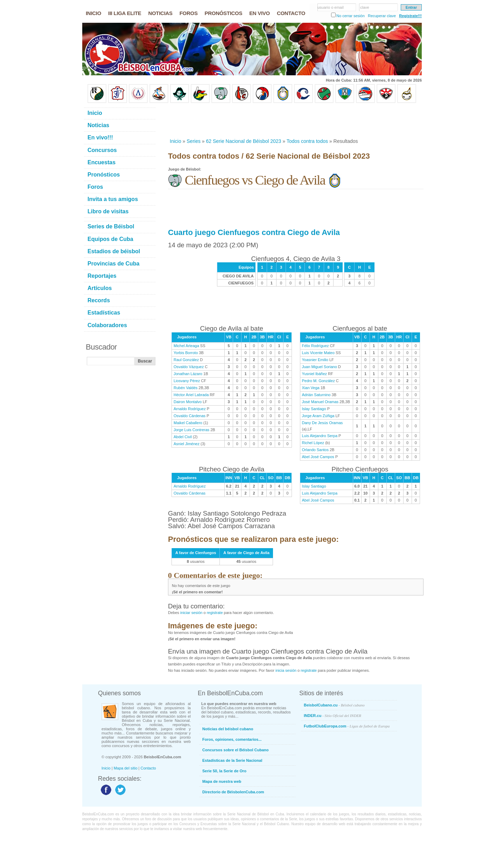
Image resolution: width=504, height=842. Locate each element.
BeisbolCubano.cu (334, 705)
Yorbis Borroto (186, 353)
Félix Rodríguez (316, 346)
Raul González (186, 360)
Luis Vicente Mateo (318, 353)
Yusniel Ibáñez (315, 374)
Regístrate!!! (410, 16)
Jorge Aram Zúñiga (318, 416)
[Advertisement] (295, 120)
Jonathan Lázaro (188, 374)
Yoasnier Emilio (315, 360)
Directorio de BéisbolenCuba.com (233, 792)
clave (365, 7)
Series (194, 141)
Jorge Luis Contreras (191, 430)
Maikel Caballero (188, 423)
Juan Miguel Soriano (320, 367)
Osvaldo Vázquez (189, 367)
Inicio (176, 141)
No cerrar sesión (351, 16)
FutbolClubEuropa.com (347, 726)
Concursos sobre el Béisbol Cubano (235, 750)
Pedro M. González (318, 381)
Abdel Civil (183, 437)
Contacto (148, 768)
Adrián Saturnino (316, 395)
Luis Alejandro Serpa (320, 436)
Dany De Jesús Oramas (323, 423)
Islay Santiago (314, 409)
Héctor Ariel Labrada (191, 395)
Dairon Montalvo (188, 402)
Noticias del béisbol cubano (228, 729)
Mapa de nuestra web (222, 781)
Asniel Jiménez (187, 444)
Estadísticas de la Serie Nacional (232, 760)
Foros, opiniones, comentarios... (232, 739)
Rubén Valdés (185, 388)
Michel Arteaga (186, 346)
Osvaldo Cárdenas (190, 416)
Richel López (313, 443)
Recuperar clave (382, 16)
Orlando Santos (315, 450)
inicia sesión (286, 670)
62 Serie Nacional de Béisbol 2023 (244, 141)
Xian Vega (311, 388)
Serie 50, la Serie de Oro (224, 771)
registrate (215, 613)
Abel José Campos (318, 457)
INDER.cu (332, 716)
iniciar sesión (191, 613)
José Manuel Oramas (320, 402)
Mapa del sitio (126, 768)
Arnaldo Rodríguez (190, 409)
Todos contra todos (307, 141)
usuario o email (331, 7)
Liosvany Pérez (187, 381)
